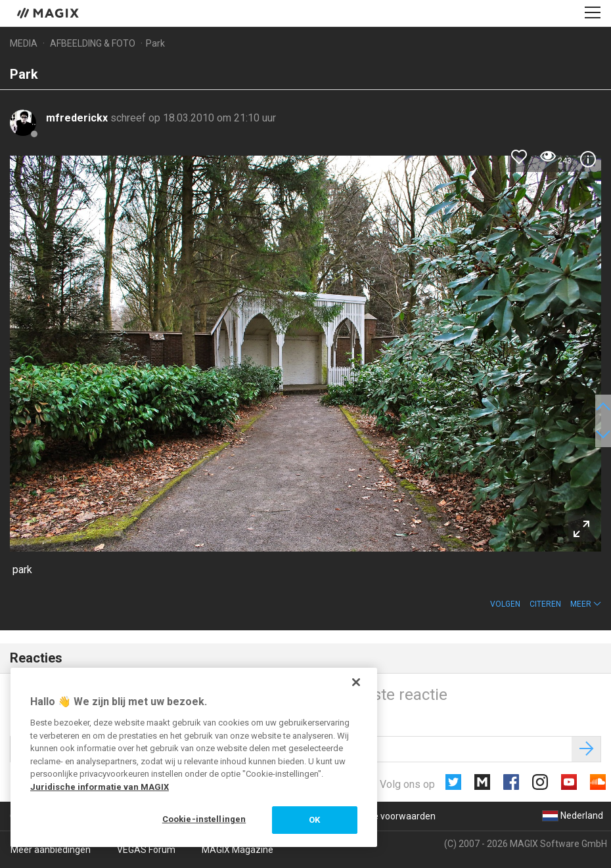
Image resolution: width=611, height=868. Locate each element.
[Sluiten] (356, 682)
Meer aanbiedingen (51, 850)
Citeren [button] (545, 604)
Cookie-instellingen (204, 819)
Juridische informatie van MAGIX (100, 787)
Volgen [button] (505, 604)
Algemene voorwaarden (385, 816)
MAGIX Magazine (238, 850)
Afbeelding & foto (93, 43)
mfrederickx (78, 118)
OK (314, 820)
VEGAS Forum (146, 850)
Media (24, 43)
